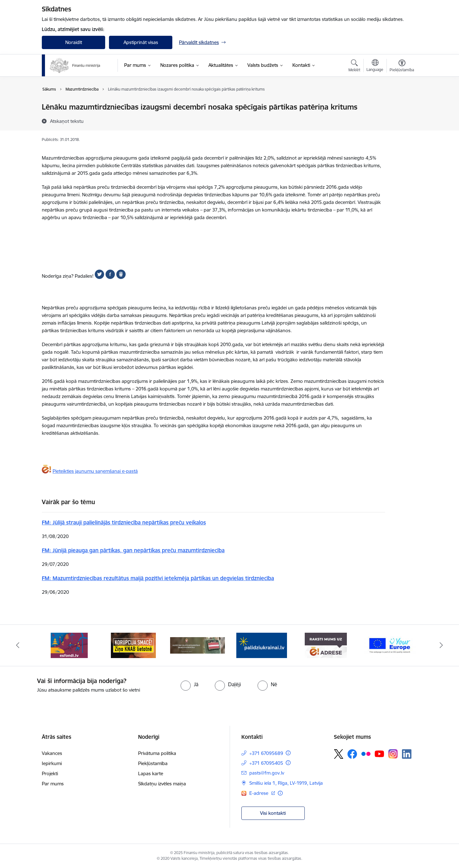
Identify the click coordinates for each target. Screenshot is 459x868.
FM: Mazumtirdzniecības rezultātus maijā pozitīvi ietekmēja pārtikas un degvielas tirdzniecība (158, 578)
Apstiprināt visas (141, 42)
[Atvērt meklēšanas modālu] (354, 67)
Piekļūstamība (153, 763)
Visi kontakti (273, 813)
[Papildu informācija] (288, 753)
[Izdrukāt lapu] (402, 104)
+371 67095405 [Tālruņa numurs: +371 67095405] (266, 763)
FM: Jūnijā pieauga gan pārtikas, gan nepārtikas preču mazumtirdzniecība (133, 550)
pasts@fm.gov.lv (267, 773)
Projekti (50, 773)
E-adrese (259, 793)
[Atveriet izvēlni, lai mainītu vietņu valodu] (375, 66)
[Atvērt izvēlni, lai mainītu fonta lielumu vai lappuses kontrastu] (402, 67)
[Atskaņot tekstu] (67, 121)
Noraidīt (74, 42)
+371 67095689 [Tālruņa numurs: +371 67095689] (266, 753)
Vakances (52, 753)
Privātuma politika (157, 753)
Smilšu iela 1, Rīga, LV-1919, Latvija (286, 783)
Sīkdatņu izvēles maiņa (162, 784)
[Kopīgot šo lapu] (402, 120)
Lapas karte (151, 773)
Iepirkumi (52, 763)
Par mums (53, 784)
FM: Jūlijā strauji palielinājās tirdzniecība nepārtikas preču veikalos (124, 522)
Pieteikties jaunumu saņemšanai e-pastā (95, 471)
